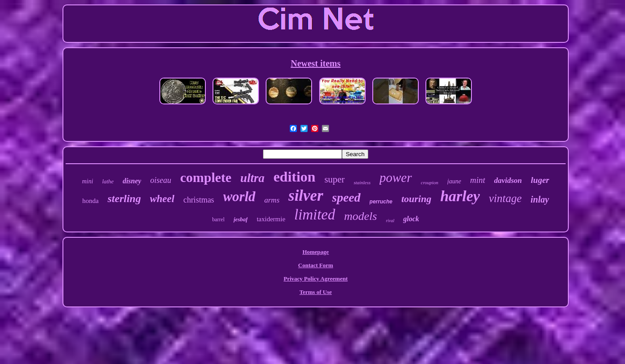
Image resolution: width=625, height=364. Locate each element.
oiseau (160, 180)
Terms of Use (316, 292)
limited (315, 215)
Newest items (316, 63)
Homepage (315, 252)
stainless (362, 182)
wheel (162, 199)
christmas (199, 200)
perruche (381, 202)
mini (88, 181)
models (361, 216)
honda (90, 201)
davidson (508, 180)
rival (390, 221)
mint (478, 180)
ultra (252, 178)
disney (132, 181)
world (239, 196)
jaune (454, 181)
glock (411, 219)
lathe (108, 181)
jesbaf (241, 219)
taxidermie (271, 219)
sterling (124, 199)
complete (206, 177)
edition (294, 177)
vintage (505, 198)
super (335, 179)
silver (306, 196)
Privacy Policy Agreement (315, 279)
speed (346, 197)
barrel (218, 219)
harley (460, 196)
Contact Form (316, 265)
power (396, 178)
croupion (430, 182)
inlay (540, 199)
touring (416, 199)
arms (272, 200)
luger (540, 180)
